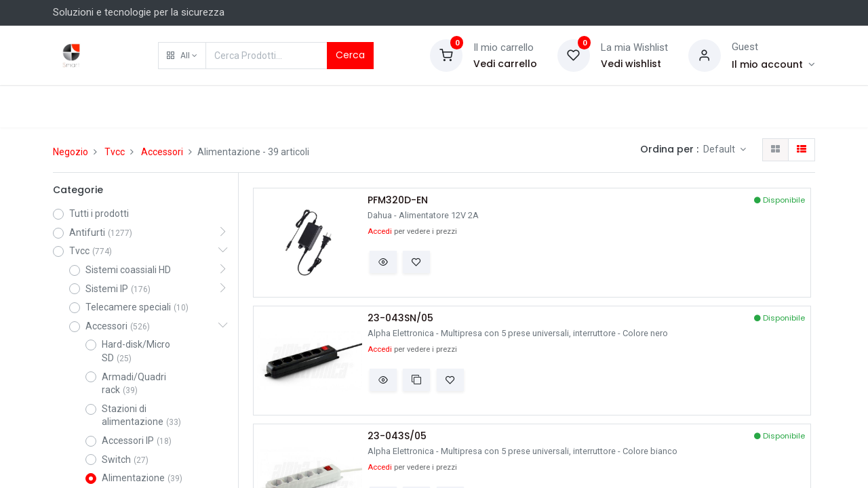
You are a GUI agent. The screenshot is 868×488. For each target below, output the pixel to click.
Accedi (380, 231)
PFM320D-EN (398, 200)
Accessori (162, 152)
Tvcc (115, 152)
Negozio (71, 152)
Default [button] (720, 149)
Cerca (350, 55)
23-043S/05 (397, 436)
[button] (182, 56)
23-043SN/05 (400, 318)
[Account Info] (773, 64)
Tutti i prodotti (99, 213)
